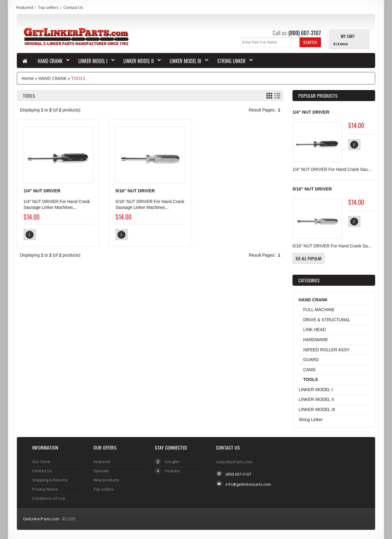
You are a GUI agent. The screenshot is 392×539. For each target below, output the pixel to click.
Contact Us (73, 7)
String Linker (232, 61)
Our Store (41, 462)
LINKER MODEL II (139, 61)
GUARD (311, 360)
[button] (310, 42)
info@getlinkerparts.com (248, 484)
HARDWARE (316, 340)
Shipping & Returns (50, 480)
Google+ (172, 462)
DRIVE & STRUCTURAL (327, 320)
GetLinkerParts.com (41, 519)
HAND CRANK (51, 61)
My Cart (348, 36)
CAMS (309, 370)
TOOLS (78, 78)
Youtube (172, 471)
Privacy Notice (45, 489)
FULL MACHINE (319, 310)
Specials (101, 471)
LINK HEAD (315, 330)
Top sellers (48, 7)
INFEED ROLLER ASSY (326, 350)
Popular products (318, 96)
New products (106, 480)
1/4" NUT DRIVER (42, 191)
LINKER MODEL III (186, 61)
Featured (25, 7)
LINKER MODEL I (94, 61)
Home (28, 78)
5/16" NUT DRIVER (135, 191)
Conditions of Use (49, 498)
